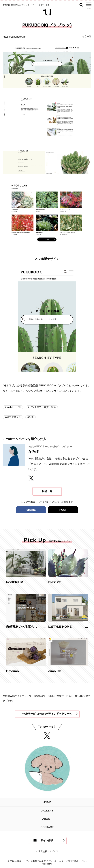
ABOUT (47, 819)
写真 (31, 417)
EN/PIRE (55, 582)
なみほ (88, 36)
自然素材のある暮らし (22, 627)
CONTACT (47, 827)
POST (63, 510)
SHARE (31, 510)
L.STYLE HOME (60, 627)
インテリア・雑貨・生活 (42, 407)
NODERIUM (15, 582)
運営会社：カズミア (48, 851)
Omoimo (12, 671)
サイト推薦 (47, 840)
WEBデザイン (14, 417)
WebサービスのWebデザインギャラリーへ (47, 714)
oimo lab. (55, 671)
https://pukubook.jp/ (14, 37)
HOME (47, 802)
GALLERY (47, 810)
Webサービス (14, 407)
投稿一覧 (47, 491)
